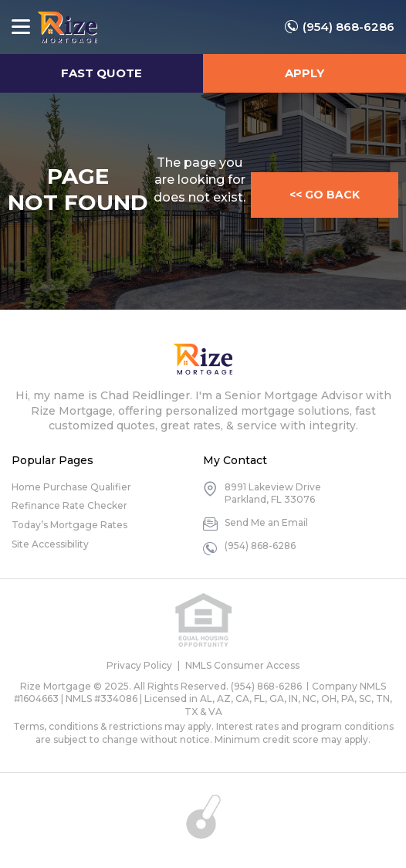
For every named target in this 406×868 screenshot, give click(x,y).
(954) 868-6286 (348, 27)
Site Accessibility (50, 544)
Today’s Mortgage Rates (69, 525)
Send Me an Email (266, 522)
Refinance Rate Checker (69, 505)
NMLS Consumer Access (242, 665)
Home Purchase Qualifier (71, 487)
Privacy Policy (139, 665)
